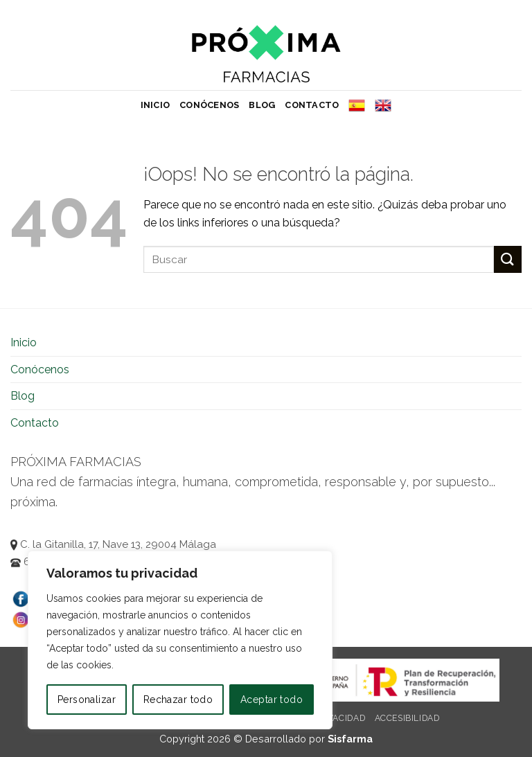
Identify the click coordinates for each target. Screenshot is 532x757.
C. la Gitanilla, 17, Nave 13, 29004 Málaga (113, 544)
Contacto (312, 105)
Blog (262, 105)
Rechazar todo (178, 700)
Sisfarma (350, 739)
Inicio (156, 105)
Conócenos (209, 105)
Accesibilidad (407, 718)
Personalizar (87, 700)
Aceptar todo (272, 700)
